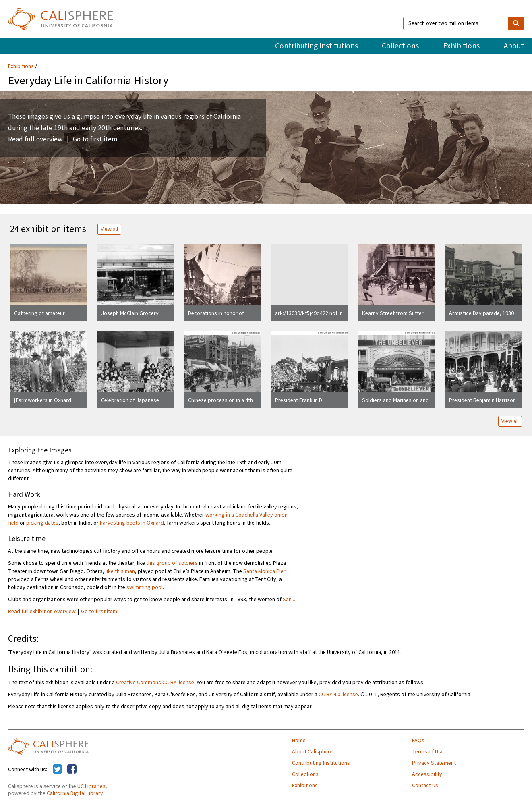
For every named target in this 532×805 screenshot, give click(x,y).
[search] (516, 23)
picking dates (42, 523)
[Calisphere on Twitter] (57, 770)
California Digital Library (75, 793)
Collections (400, 46)
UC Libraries (91, 786)
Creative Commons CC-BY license (155, 683)
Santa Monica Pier (264, 571)
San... (289, 600)
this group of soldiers (172, 563)
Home (299, 741)
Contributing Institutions (317, 46)
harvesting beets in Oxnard (132, 523)
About (514, 46)
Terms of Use (428, 752)
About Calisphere (312, 752)
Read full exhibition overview (42, 612)
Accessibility (427, 774)
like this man (120, 571)
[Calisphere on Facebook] (72, 770)
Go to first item (95, 139)
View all (109, 229)
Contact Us (425, 786)
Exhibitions (461, 46)
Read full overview (35, 139)
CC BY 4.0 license (338, 695)
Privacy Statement (434, 763)
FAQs (418, 741)
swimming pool (145, 587)
